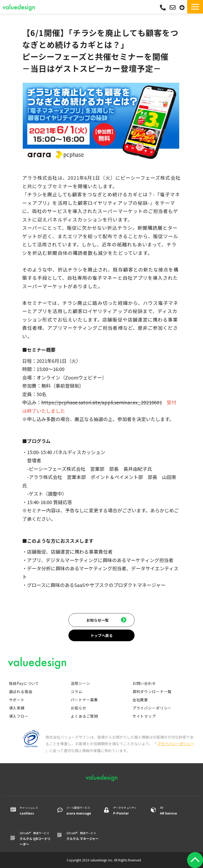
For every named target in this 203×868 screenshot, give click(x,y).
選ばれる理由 (21, 691)
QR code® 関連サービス (36, 839)
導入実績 (17, 708)
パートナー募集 (84, 700)
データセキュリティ (129, 811)
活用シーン (80, 683)
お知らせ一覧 (98, 620)
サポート (17, 700)
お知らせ (78, 708)
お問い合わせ (173, 8)
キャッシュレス (36, 811)
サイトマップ (144, 716)
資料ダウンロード (183, 8)
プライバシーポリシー (152, 708)
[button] (195, 7)
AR (176, 811)
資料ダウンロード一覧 (152, 691)
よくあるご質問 (84, 716)
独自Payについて (24, 683)
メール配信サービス (83, 811)
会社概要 (140, 700)
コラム (77, 691)
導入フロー (19, 716)
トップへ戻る (101, 635)
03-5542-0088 (163, 8)
